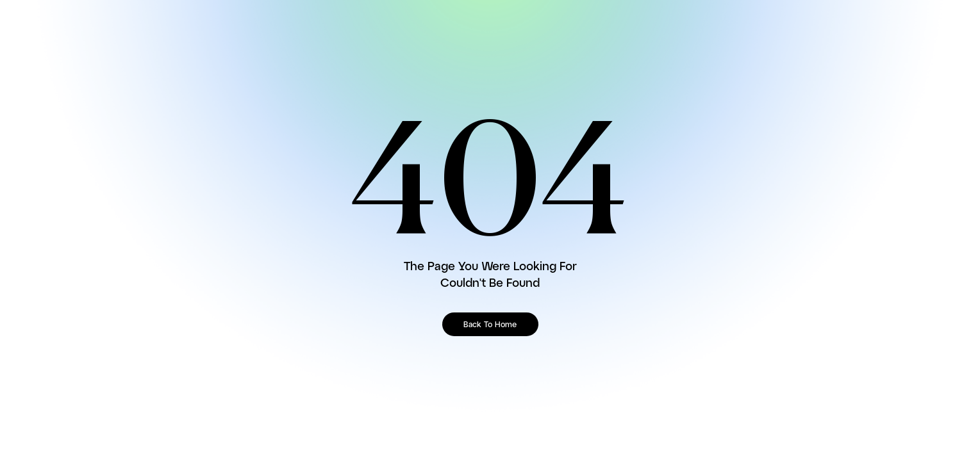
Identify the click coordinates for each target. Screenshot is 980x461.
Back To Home (490, 325)
